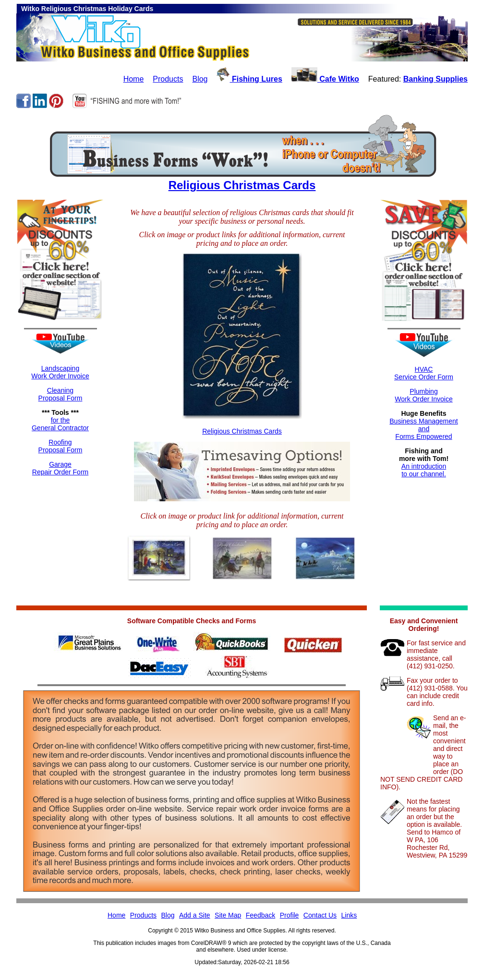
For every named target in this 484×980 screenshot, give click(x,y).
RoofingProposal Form (60, 446)
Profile (290, 915)
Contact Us (320, 915)
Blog (200, 79)
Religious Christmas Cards (242, 185)
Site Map (228, 915)
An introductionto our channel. (424, 470)
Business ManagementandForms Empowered (423, 429)
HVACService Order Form (424, 373)
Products (168, 79)
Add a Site (195, 915)
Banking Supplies (436, 79)
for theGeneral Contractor (60, 424)
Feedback (260, 915)
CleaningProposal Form (60, 394)
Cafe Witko (325, 79)
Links (349, 915)
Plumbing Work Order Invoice (423, 395)
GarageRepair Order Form (60, 468)
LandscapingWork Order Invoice (60, 372)
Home (134, 79)
